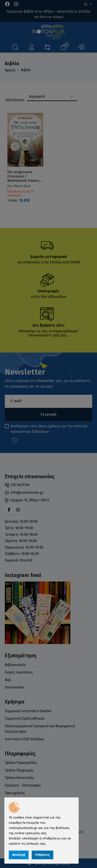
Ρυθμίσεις (42, 855)
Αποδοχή (19, 855)
